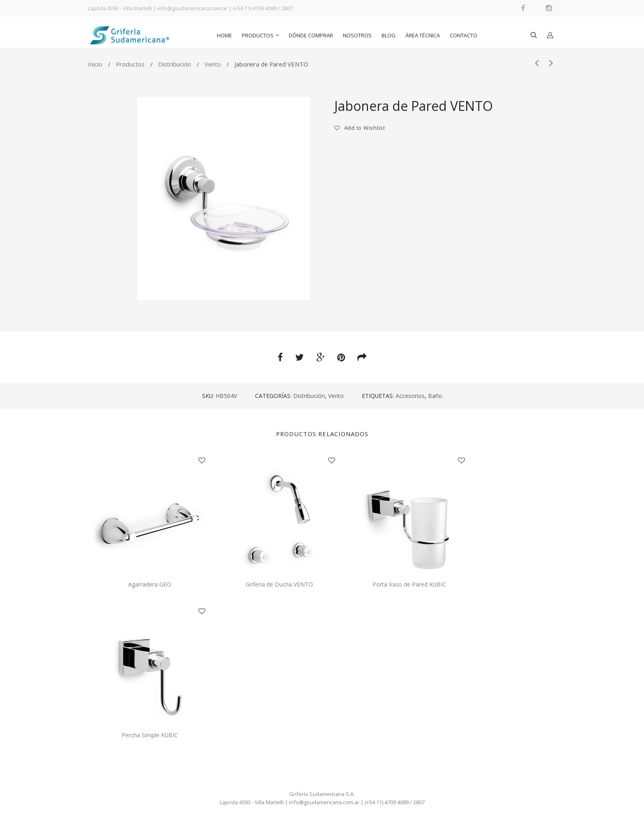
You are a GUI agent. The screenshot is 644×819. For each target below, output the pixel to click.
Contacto (463, 35)
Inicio (95, 64)
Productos (258, 35)
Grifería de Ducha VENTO (279, 584)
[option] (223, 199)
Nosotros (357, 35)
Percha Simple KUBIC (150, 735)
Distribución (175, 64)
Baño (435, 396)
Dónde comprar (311, 35)
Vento (213, 64)
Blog (389, 35)
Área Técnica (423, 35)
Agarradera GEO (150, 584)
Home (224, 35)
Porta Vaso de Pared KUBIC (409, 584)
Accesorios (410, 396)
